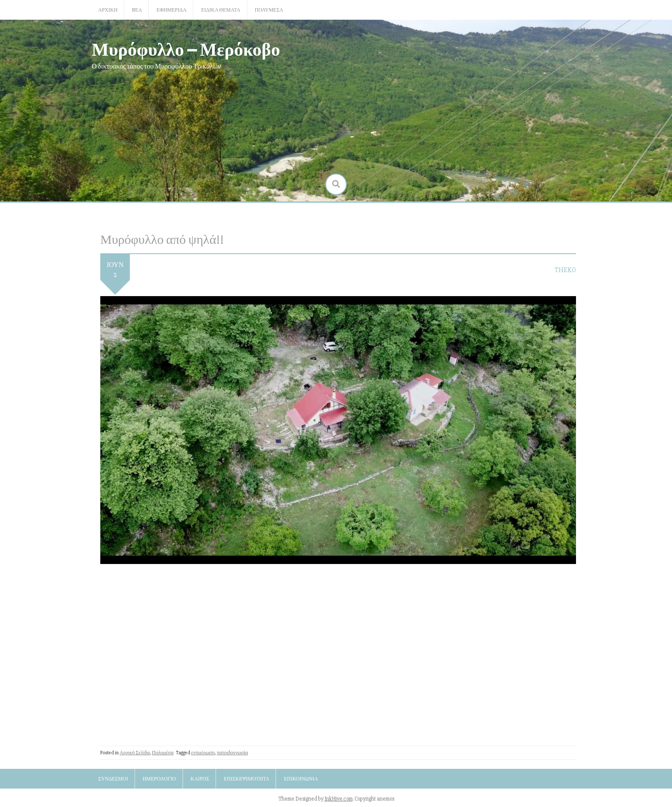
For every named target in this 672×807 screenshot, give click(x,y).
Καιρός (200, 779)
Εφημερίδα (171, 10)
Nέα (137, 10)
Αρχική (108, 10)
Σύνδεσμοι (113, 779)
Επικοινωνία (301, 779)
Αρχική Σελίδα (135, 753)
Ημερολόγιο (159, 779)
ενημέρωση (203, 753)
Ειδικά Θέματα (220, 10)
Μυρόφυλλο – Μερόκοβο (186, 49)
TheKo (565, 270)
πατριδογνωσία (232, 753)
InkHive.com (339, 799)
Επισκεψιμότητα (246, 779)
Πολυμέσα (269, 10)
